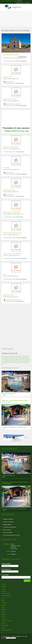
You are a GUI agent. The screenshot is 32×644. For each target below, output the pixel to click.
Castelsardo (24, 358)
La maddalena (12, 359)
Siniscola (4, 359)
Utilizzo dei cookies (15, 546)
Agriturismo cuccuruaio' (10, 99)
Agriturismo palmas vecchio (11, 55)
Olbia (17, 356)
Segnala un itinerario (8, 519)
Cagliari (10, 356)
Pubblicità (13, 554)
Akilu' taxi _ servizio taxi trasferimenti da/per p (15, 400)
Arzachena (25, 359)
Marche (3, 605)
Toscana (4, 618)
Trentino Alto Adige (6, 621)
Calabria (4, 589)
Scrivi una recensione (8, 522)
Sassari (16, 361)
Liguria (3, 600)
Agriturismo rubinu (9, 295)
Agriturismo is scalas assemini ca (12, 254)
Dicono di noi (14, 549)
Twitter (9, 641)
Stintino (10, 361)
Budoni (3, 358)
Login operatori (19, 3)
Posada (3, 361)
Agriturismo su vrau (9, 190)
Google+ (5, 641)
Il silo (5, 274)
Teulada (22, 361)
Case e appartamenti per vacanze (11, 535)
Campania (4, 591)
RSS (13, 641)
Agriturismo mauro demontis (11, 212)
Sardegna (4, 614)
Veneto (3, 628)
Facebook (2, 641)
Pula (19, 359)
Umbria (3, 623)
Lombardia (4, 602)
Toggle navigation (3, 7)
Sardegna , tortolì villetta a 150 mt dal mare (14, 427)
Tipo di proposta (7, 569)
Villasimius (10, 358)
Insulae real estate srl (8, 394)
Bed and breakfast (8, 532)
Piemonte (4, 609)
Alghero (3, 356)
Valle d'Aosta (5, 625)
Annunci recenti (7, 530)
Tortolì (27, 362)
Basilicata (4, 586)
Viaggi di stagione (7, 524)
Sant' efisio (6, 168)
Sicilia (3, 616)
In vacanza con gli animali (9, 527)
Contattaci (27, 3)
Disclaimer (13, 547)
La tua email (5, 575)
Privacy (12, 544)
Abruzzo (4, 584)
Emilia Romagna (6, 593)
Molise (3, 607)
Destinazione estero (7, 630)
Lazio (3, 598)
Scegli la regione (7, 564)
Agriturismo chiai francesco (11, 147)
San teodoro (23, 356)
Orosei (17, 358)
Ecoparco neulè (7, 77)
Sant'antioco (20, 362)
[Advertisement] (16, 19)
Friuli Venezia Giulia (6, 596)
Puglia (3, 612)
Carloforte (12, 362)
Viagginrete (17, 7)
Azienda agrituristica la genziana (12, 233)
